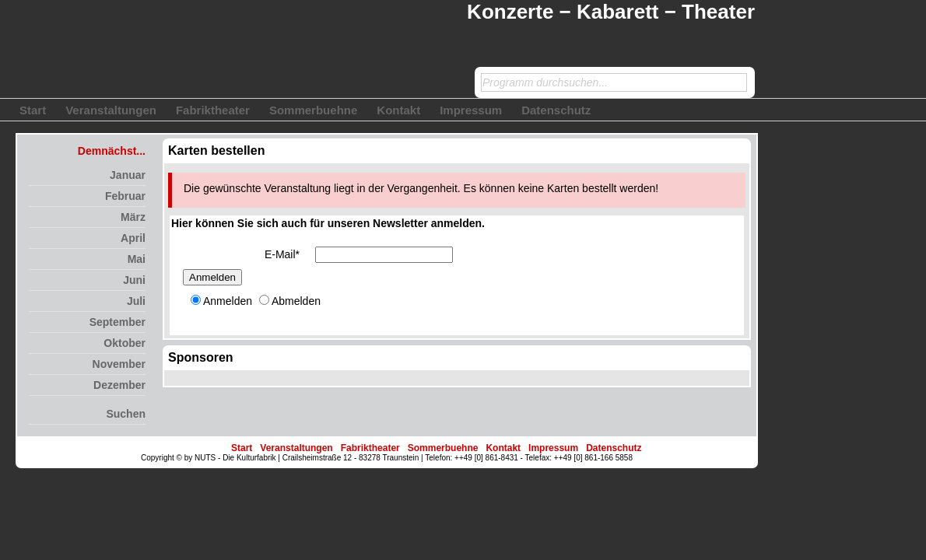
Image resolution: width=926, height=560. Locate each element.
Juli (136, 301)
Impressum (471, 110)
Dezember (119, 385)
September (118, 322)
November (119, 364)
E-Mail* (282, 254)
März (133, 217)
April (133, 238)
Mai (137, 259)
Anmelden (212, 277)
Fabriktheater (213, 110)
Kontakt (398, 110)
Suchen (126, 414)
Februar (125, 196)
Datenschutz (556, 110)
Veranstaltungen (111, 110)
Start (33, 110)
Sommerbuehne (313, 110)
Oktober (125, 343)
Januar (128, 175)
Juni (134, 280)
